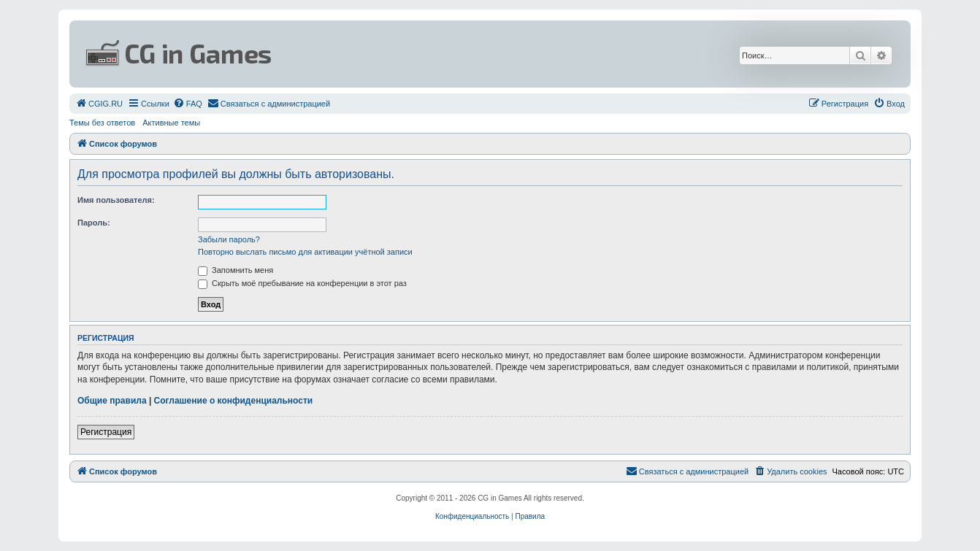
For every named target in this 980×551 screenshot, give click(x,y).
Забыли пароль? (229, 239)
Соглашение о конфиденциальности (234, 401)
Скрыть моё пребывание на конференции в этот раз (302, 283)
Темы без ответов (102, 123)
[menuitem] (99, 104)
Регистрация (106, 432)
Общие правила (112, 401)
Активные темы (171, 123)
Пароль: (94, 223)
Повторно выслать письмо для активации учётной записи (305, 252)
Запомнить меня (236, 270)
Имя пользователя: (116, 200)
